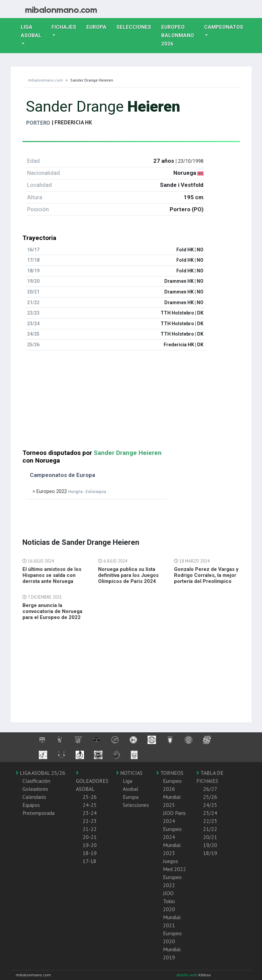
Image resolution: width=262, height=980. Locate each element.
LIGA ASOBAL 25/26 (40, 773)
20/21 (210, 837)
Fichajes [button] (64, 27)
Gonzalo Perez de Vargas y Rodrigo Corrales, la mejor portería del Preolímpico (206, 575)
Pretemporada (38, 813)
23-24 (90, 813)
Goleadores (35, 789)
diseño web (187, 975)
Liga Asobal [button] (31, 31)
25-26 (90, 797)
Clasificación (36, 781)
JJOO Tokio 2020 (169, 901)
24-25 (90, 805)
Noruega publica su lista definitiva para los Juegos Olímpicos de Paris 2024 (128, 575)
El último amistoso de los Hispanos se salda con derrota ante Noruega (52, 575)
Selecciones (136, 26)
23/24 (210, 813)
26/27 (210, 789)
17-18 (90, 861)
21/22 (210, 829)
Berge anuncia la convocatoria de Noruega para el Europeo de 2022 (52, 611)
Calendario (34, 797)
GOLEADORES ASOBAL (92, 781)
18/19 (210, 853)
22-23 (90, 821)
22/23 (210, 821)
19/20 (210, 845)
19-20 (90, 845)
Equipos (31, 805)
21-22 (90, 829)
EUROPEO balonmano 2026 (180, 35)
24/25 (210, 805)
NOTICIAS (129, 773)
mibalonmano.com (45, 80)
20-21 (90, 837)
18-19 (90, 853)
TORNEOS (170, 773)
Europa (99, 26)
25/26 (210, 797)
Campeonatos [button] (224, 27)
